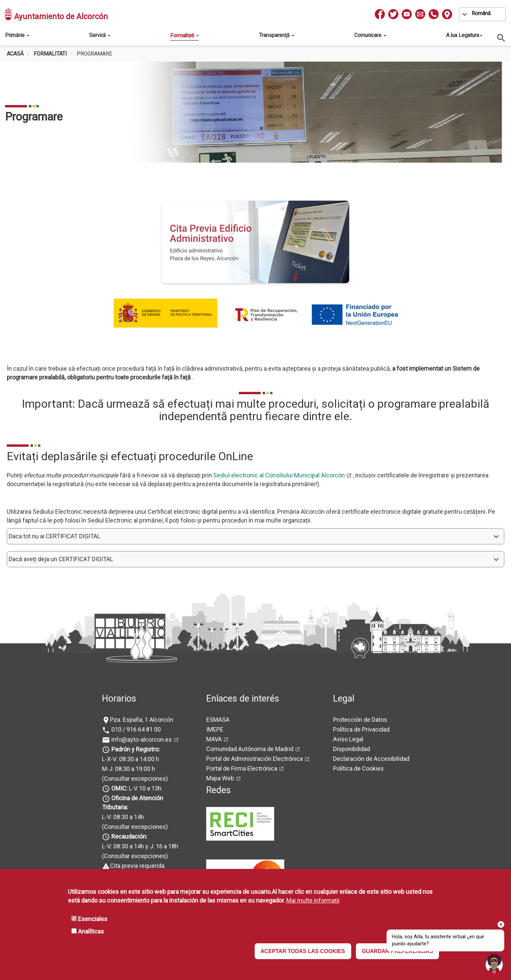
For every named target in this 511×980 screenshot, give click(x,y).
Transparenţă (277, 35)
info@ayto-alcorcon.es (141, 739)
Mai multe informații (313, 900)
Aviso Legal (348, 739)
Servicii (100, 35)
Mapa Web (220, 778)
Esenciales (93, 919)
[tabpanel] (253, 112)
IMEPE (215, 729)
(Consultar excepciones (134, 779)
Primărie (17, 35)
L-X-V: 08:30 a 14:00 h (131, 759)
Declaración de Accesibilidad (371, 759)
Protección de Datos (360, 720)
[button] (255, 536)
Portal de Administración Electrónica (254, 759)
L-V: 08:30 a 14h (123, 817)
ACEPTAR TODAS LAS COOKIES (303, 951)
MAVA (214, 739)
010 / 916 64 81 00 (135, 729)
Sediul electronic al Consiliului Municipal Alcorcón (279, 475)
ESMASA (218, 720)
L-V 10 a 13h (136, 788)
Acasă (15, 54)
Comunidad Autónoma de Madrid (250, 749)
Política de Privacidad (361, 729)
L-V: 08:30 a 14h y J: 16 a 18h (140, 846)
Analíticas (91, 931)
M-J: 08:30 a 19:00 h (129, 769)
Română (481, 13)
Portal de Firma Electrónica (242, 768)
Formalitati (185, 36)
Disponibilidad (352, 749)
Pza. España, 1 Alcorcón (142, 720)
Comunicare (370, 35)
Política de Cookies (358, 768)
